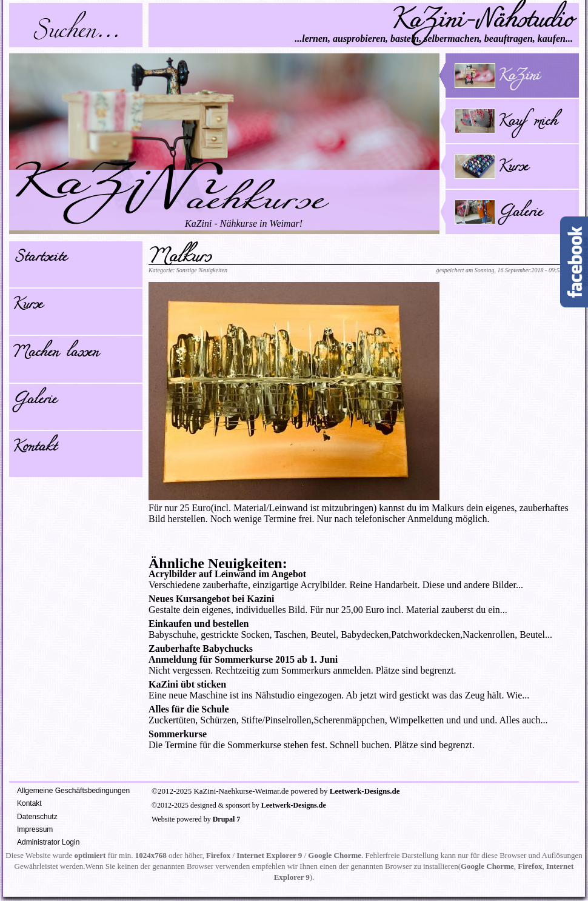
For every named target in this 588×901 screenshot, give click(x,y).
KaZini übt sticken (187, 684)
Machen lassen (55, 354)
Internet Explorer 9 (269, 855)
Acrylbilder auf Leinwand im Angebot (227, 574)
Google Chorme (335, 855)
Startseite (39, 259)
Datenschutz (37, 817)
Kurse (27, 306)
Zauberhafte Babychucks (201, 648)
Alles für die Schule (189, 709)
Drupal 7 (227, 819)
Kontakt (34, 449)
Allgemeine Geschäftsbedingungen (73, 791)
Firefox (218, 855)
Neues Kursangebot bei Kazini (212, 599)
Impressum (35, 829)
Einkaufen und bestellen (199, 624)
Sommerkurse (178, 734)
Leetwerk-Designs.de (365, 791)
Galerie (34, 401)
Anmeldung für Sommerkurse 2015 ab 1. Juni (243, 659)
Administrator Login (48, 842)
